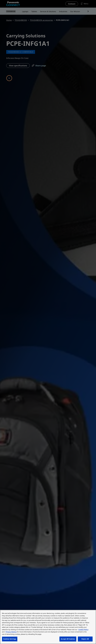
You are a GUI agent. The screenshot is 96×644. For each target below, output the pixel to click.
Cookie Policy (83, 630)
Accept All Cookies (68, 639)
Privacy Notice (11, 632)
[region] (48, 627)
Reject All (85, 639)
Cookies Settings (10, 639)
